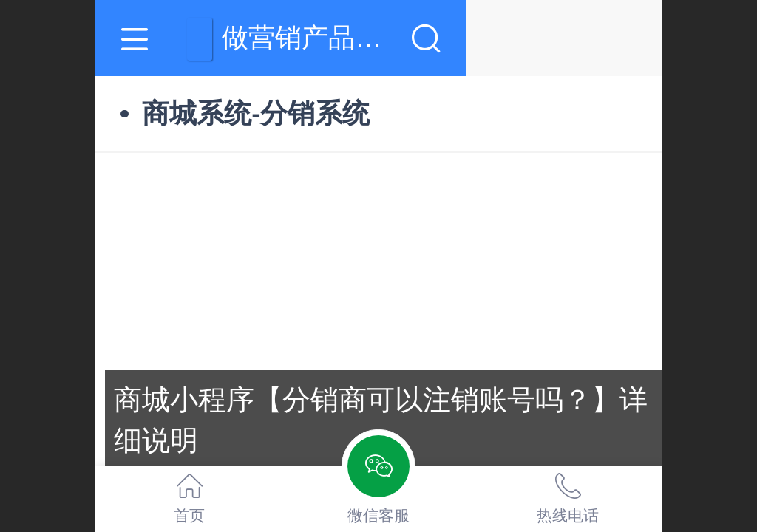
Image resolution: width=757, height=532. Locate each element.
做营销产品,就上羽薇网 (411, 37)
